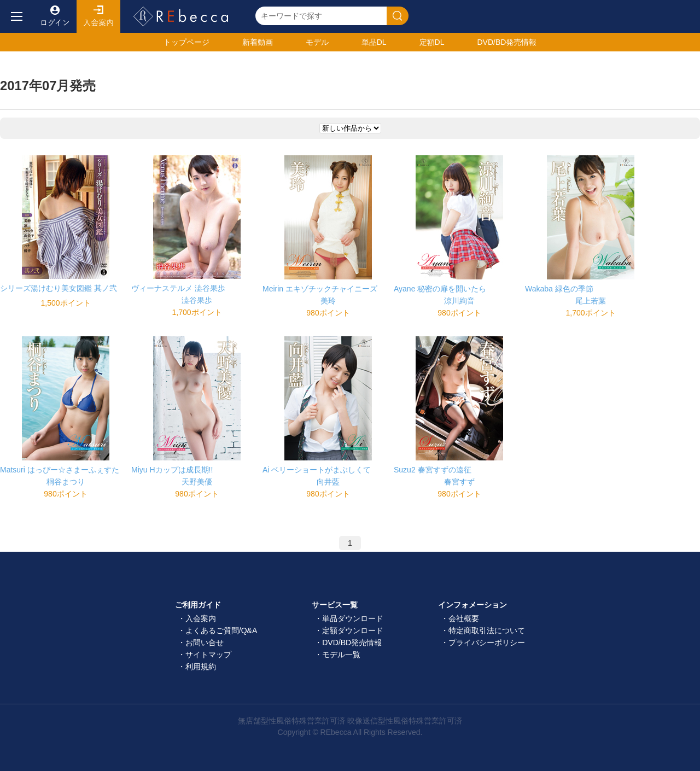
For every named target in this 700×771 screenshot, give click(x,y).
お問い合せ (205, 642)
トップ (186, 42)
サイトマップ (208, 655)
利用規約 (201, 667)
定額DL (432, 42)
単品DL (374, 42)
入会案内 (98, 16)
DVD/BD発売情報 (352, 642)
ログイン (55, 16)
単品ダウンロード (353, 618)
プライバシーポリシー (487, 642)
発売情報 (507, 42)
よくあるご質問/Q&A (221, 630)
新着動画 (258, 42)
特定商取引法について (487, 630)
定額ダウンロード (353, 630)
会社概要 (464, 618)
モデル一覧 (341, 655)
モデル (317, 42)
